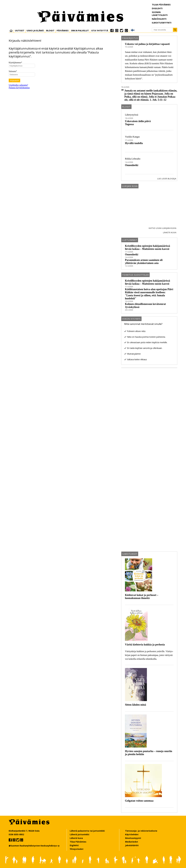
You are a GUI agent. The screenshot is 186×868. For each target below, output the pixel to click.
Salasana (13, 71)
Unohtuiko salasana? (18, 85)
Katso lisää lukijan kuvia (163, 228)
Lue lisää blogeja (167, 179)
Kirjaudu (14, 80)
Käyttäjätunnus (15, 63)
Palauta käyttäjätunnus (19, 88)
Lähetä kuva (170, 232)
